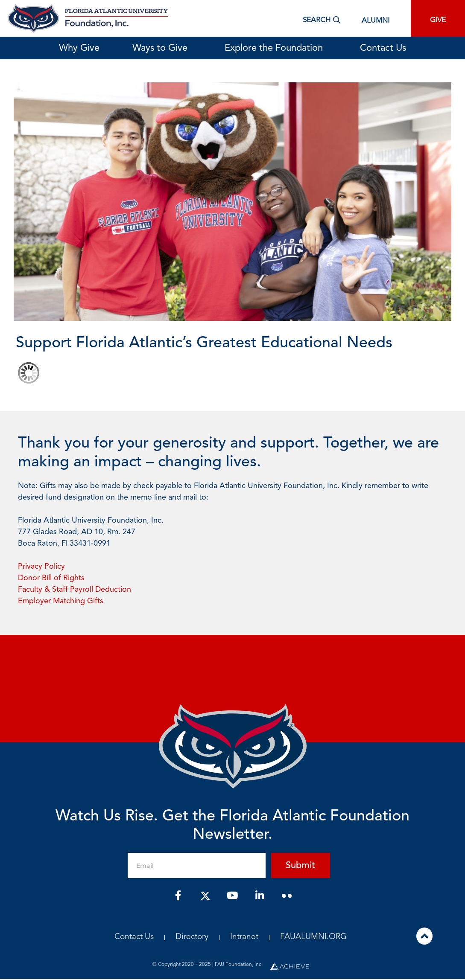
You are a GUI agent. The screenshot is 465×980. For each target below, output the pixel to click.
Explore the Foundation (276, 48)
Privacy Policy (41, 567)
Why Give (79, 48)
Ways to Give (162, 48)
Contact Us (383, 48)
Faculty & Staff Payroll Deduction (75, 590)
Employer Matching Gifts (61, 601)
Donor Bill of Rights (51, 578)
